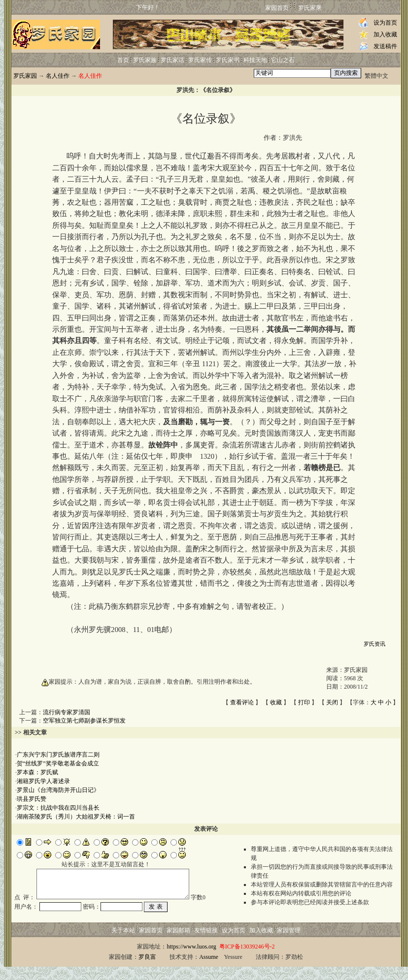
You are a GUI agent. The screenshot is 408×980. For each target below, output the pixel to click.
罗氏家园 (25, 76)
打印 (304, 702)
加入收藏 (385, 34)
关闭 (332, 702)
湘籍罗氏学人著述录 (43, 781)
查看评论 (242, 702)
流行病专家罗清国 (67, 712)
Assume (209, 970)
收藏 (276, 702)
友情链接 (206, 944)
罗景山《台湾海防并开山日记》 (58, 790)
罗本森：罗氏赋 (37, 772)
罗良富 (147, 970)
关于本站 (123, 944)
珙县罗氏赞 (32, 799)
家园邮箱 (178, 944)
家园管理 (289, 944)
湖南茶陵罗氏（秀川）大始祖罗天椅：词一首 (76, 817)
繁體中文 (376, 76)
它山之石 (283, 60)
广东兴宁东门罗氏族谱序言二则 (58, 755)
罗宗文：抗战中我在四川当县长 (58, 808)
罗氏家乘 (310, 8)
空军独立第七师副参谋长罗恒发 (84, 721)
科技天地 (255, 60)
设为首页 (385, 23)
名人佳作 (58, 76)
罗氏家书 (228, 60)
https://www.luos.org (191, 960)
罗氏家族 (145, 60)
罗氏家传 (200, 60)
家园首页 (277, 8)
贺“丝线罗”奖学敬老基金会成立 (58, 763)
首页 (123, 60)
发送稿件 (385, 46)
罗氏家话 (172, 60)
